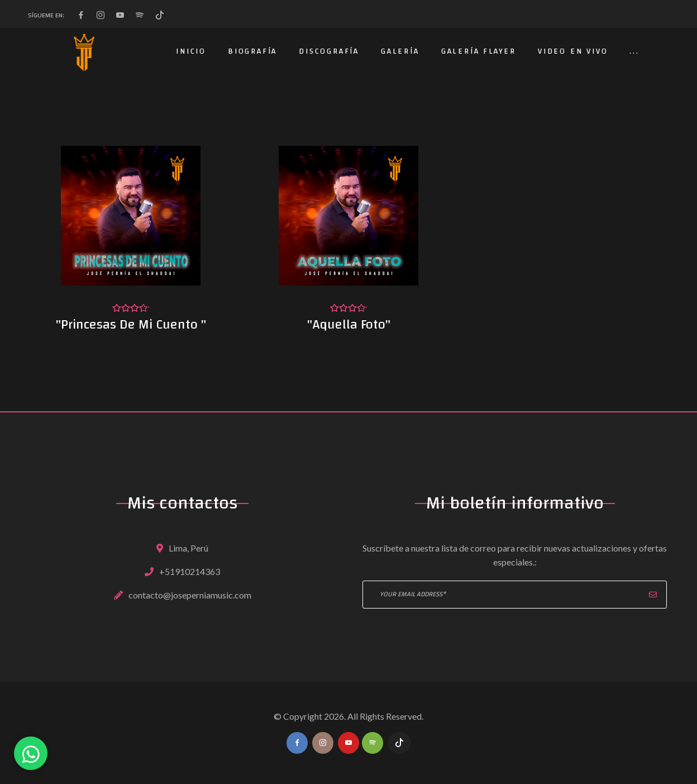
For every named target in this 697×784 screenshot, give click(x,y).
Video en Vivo (573, 51)
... (634, 51)
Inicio (191, 51)
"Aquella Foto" (349, 325)
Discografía (329, 51)
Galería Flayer (479, 51)
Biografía (252, 51)
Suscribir (653, 595)
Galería (400, 51)
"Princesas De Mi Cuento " (131, 325)
